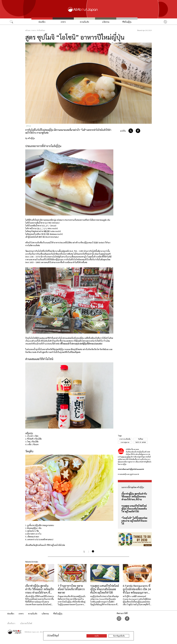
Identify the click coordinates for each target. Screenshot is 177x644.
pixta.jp (29, 126)
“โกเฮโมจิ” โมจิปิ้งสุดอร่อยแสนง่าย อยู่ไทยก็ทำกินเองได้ (134, 521)
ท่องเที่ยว (42, 22)
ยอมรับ (97, 636)
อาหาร (63, 22)
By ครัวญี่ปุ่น (30, 138)
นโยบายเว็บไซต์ (26, 623)
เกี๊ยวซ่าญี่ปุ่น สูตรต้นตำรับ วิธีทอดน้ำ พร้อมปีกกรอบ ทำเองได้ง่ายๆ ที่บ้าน (134, 497)
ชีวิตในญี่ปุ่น (127, 22)
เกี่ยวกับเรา (11, 623)
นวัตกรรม (106, 22)
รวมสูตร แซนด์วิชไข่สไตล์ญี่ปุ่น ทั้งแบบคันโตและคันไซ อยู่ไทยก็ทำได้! (134, 509)
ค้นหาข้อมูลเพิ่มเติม (119, 636)
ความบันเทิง (84, 22)
